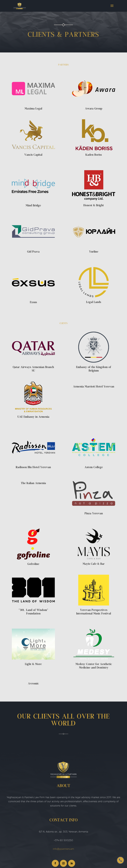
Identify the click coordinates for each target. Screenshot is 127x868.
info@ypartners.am (63, 849)
